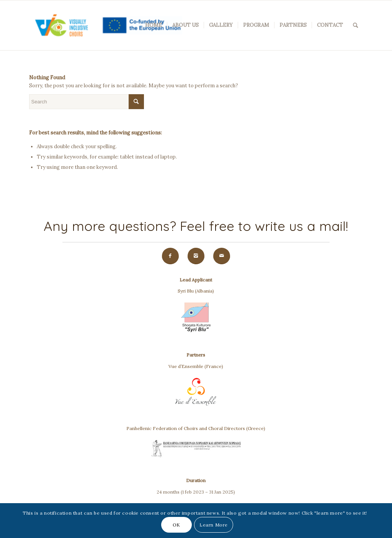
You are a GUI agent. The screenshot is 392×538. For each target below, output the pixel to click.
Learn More (214, 525)
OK (176, 525)
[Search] (355, 25)
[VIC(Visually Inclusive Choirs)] (106, 25)
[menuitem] (154, 25)
